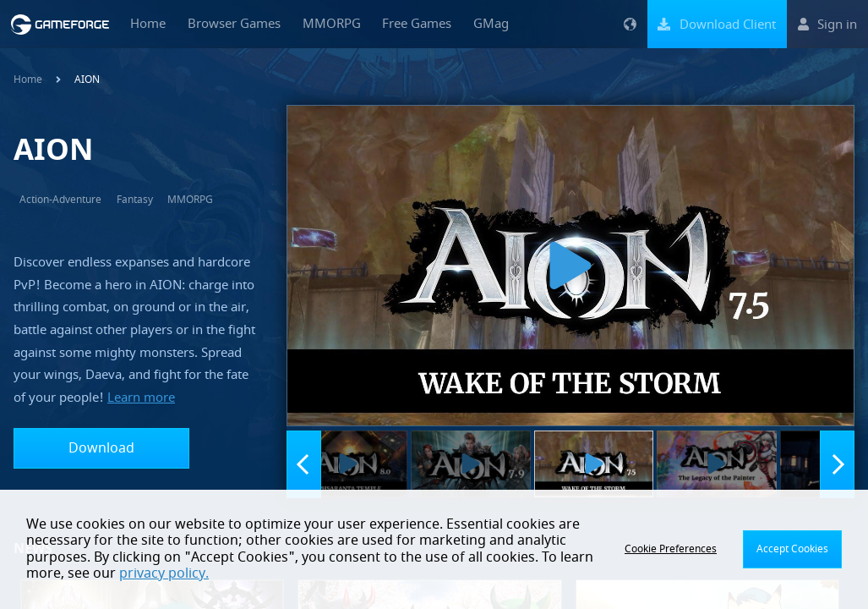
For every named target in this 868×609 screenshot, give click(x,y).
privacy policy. (164, 573)
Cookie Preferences (671, 549)
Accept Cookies (792, 549)
